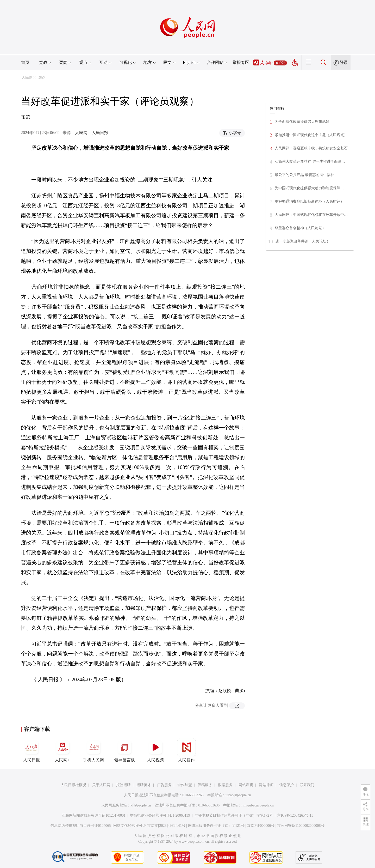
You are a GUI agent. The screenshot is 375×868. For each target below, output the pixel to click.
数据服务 (225, 785)
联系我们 (307, 785)
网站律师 (266, 785)
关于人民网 (101, 785)
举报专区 (241, 62)
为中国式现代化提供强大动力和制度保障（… (311, 188)
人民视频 (155, 750)
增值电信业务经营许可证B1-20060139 (160, 815)
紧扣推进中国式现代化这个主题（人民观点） (311, 135)
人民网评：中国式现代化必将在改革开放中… (311, 215)
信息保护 (286, 785)
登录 (344, 62)
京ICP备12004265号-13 (295, 815)
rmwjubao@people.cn (258, 805)
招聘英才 (144, 785)
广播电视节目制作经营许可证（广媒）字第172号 (234, 815)
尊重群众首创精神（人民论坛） (300, 228)
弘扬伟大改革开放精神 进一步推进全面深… (310, 162)
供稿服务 (205, 785)
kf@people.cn (141, 805)
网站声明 (246, 785)
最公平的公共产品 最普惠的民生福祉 (304, 175)
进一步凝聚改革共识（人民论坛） (303, 241)
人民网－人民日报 (92, 133)
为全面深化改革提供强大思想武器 (302, 122)
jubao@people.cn (238, 795)
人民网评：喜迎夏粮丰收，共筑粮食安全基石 (311, 148)
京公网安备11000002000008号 (301, 826)
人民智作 (186, 750)
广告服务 (164, 785)
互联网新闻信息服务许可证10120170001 (94, 815)
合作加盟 (185, 785)
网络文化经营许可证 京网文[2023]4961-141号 (149, 826)
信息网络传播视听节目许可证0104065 (81, 826)
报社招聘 (123, 785)
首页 (25, 62)
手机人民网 (93, 750)
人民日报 (32, 750)
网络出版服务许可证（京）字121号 (216, 826)
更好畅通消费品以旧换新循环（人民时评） (309, 201)
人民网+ (63, 750)
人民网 (27, 78)
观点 (42, 78)
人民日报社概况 (73, 785)
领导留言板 (124, 750)
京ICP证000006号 (261, 826)
